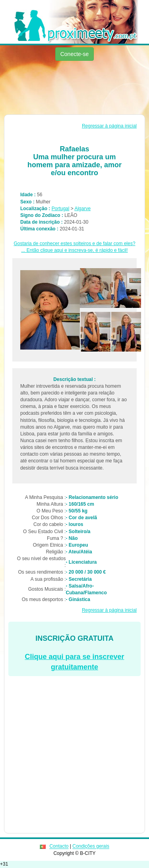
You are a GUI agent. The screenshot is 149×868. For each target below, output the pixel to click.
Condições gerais (91, 847)
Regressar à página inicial (109, 126)
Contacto (59, 847)
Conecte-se (75, 54)
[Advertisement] (74, 89)
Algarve (82, 209)
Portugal (61, 209)
